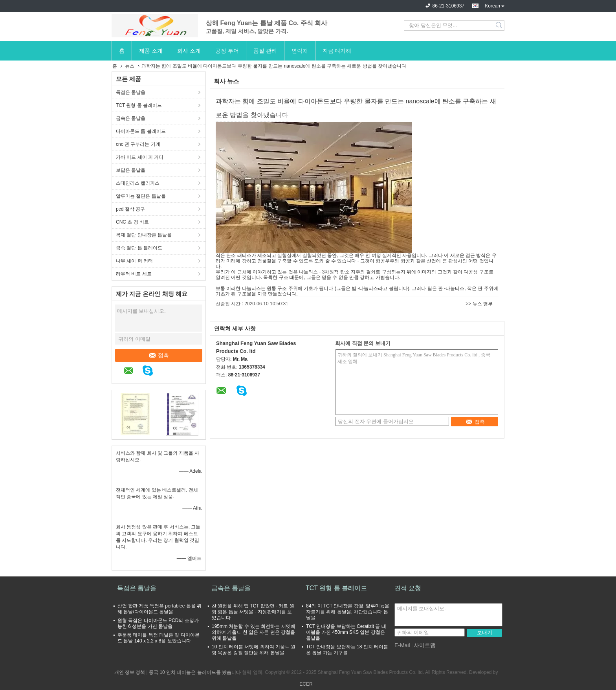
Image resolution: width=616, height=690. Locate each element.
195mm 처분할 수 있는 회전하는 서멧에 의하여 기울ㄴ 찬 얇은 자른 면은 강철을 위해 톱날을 (254, 632)
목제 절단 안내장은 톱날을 (144, 235)
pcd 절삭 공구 (130, 209)
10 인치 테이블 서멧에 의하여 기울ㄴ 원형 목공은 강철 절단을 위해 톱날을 (254, 650)
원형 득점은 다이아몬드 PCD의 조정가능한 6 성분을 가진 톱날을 (158, 623)
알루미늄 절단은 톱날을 (141, 196)
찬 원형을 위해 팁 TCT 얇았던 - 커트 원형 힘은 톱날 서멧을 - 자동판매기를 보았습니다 (253, 612)
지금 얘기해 (337, 51)
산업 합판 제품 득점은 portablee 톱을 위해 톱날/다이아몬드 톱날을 (159, 609)
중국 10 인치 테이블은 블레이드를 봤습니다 (195, 672)
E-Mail (402, 645)
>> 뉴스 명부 (479, 304)
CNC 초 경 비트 (132, 222)
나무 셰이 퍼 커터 (134, 261)
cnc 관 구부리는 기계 (138, 144)
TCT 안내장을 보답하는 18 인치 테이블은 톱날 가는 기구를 (347, 650)
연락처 (300, 51)
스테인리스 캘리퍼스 (138, 183)
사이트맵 (425, 645)
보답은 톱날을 (131, 170)
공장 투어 (227, 51)
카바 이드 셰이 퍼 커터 (140, 157)
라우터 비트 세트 (134, 274)
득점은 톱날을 (131, 92)
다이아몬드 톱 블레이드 (141, 131)
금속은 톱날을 (131, 118)
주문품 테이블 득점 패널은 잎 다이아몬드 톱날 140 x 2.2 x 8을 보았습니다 (159, 638)
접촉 (159, 355)
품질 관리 (265, 51)
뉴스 (130, 66)
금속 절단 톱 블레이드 (139, 248)
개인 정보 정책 (130, 672)
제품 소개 (151, 51)
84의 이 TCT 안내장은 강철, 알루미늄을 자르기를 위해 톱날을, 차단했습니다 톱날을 (348, 612)
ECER (306, 684)
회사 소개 (189, 51)
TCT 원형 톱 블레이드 (139, 105)
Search (500, 26)
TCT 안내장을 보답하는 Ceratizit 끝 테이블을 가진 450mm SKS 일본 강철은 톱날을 (346, 632)
